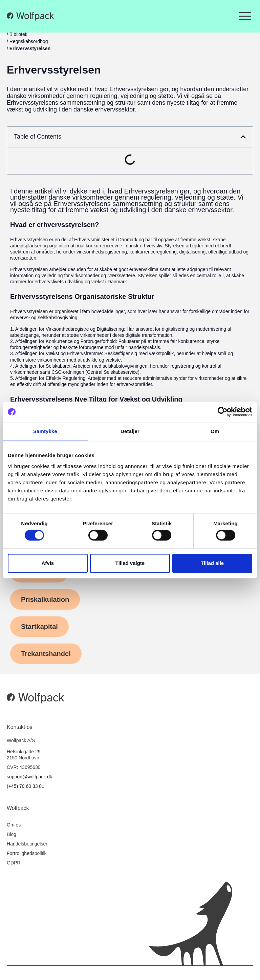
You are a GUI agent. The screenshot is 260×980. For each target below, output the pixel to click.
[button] (243, 137)
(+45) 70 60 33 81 (26, 786)
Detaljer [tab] (130, 431)
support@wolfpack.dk (29, 777)
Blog (12, 834)
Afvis (48, 563)
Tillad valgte (130, 563)
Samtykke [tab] (45, 431)
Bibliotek (18, 34)
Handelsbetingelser (27, 844)
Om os (14, 825)
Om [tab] (215, 431)
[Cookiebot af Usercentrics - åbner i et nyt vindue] (223, 412)
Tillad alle (212, 563)
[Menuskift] (245, 16)
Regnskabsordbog (29, 41)
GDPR (14, 863)
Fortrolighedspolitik (27, 853)
